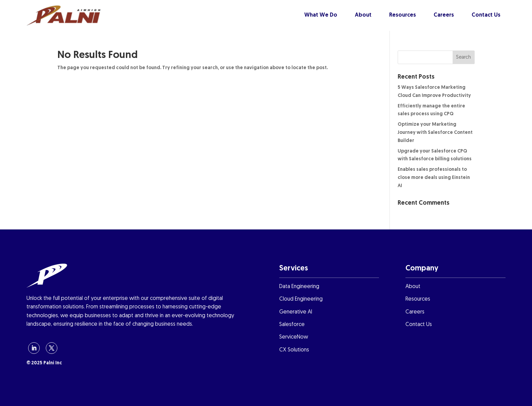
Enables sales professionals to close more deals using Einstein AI (434, 178)
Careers (444, 15)
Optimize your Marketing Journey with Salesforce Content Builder (435, 133)
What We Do (321, 15)
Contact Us (486, 15)
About (363, 15)
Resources (403, 15)
